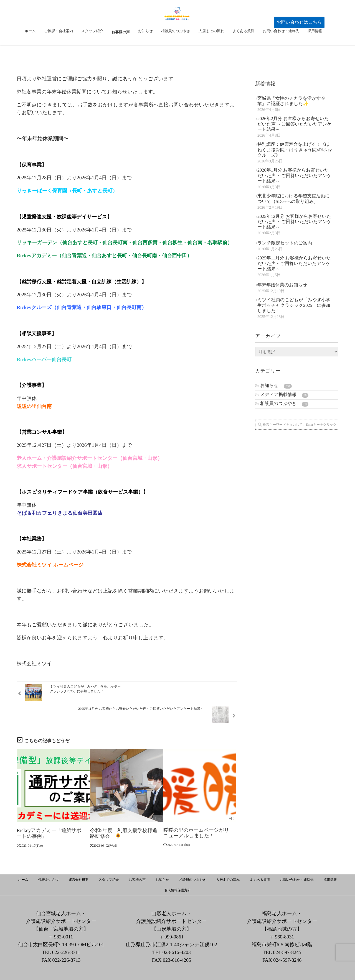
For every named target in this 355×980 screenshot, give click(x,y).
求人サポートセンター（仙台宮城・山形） (64, 466)
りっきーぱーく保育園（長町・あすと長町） (67, 191)
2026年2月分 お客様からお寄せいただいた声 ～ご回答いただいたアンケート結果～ (295, 124)
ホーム (30, 46)
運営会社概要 (78, 860)
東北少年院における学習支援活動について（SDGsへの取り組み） (294, 199)
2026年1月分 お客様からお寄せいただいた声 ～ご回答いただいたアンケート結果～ (295, 176)
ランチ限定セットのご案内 (285, 243)
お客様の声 (121, 46)
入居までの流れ (211, 46)
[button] (299, 22)
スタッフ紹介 (92, 46)
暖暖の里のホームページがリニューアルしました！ (196, 814)
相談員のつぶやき (176, 46)
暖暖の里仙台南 (34, 406)
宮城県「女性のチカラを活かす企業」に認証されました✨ (291, 101)
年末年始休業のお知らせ (282, 285)
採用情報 (315, 46)
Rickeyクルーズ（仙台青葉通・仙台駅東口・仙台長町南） (82, 307)
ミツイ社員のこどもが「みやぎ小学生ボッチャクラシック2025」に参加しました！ (294, 305)
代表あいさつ (48, 860)
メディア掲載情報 (284, 395)
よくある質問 (243, 46)
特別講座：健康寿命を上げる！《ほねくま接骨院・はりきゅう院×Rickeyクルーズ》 (295, 150)
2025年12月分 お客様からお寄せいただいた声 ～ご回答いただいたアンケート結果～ (295, 222)
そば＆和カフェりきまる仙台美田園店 (60, 513)
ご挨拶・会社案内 (59, 46)
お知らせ (145, 46)
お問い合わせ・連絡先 (281, 46)
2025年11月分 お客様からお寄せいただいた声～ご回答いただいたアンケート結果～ (294, 263)
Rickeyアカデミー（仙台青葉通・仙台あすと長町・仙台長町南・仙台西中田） (104, 256)
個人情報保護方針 (177, 871)
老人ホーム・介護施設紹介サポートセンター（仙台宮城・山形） (89, 458)
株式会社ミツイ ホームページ (50, 565)
